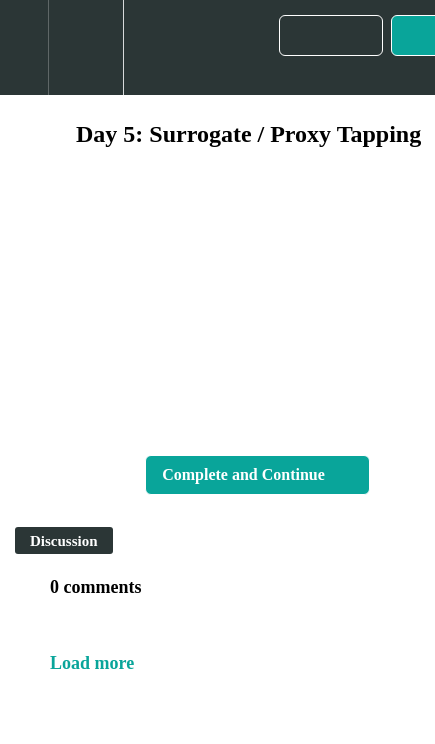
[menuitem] (85, 47)
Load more (92, 663)
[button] (24, 47)
